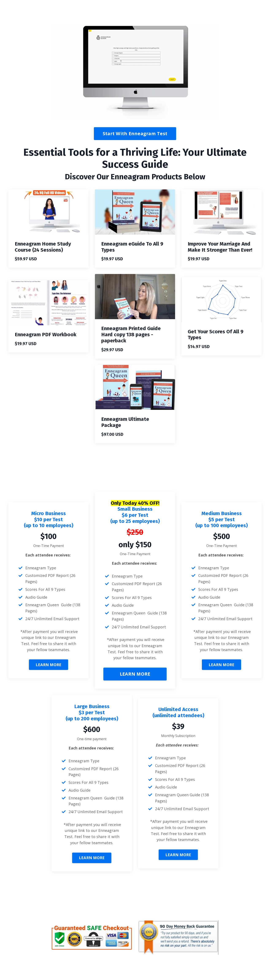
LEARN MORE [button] (49, 665)
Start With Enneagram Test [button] (135, 133)
